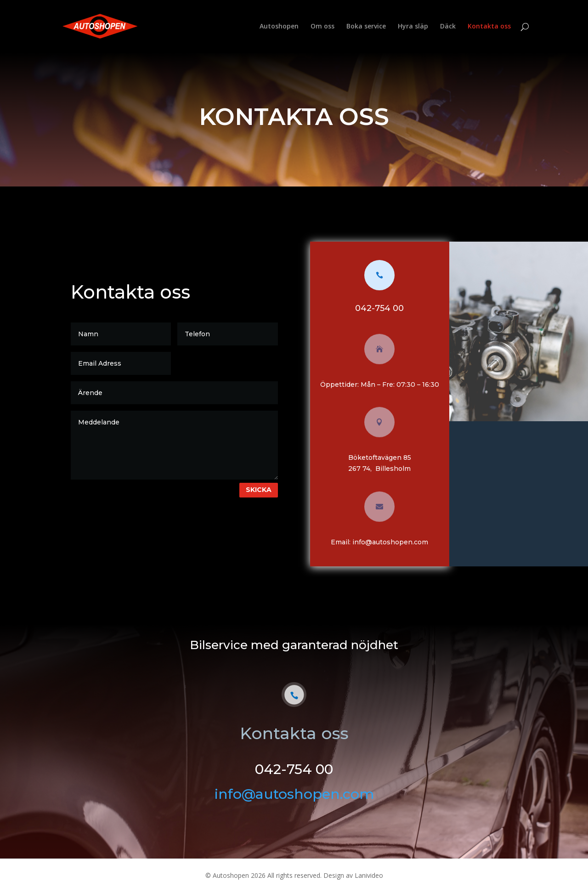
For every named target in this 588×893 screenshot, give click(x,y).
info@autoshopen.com (396, 542)
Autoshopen (279, 27)
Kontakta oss (489, 27)
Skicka (264, 490)
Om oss (322, 27)
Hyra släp (413, 27)
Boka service (366, 27)
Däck (448, 27)
